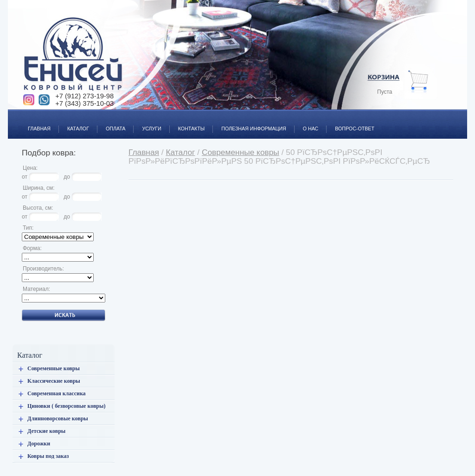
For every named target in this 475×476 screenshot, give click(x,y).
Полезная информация (250, 123)
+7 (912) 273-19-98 (84, 96)
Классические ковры (54, 381)
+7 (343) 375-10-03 (84, 103)
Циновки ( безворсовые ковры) (66, 406)
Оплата (111, 123)
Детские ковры (46, 431)
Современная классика (57, 393)
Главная (35, 123)
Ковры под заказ (48, 456)
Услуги (147, 123)
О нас (307, 123)
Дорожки (39, 444)
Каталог (74, 123)
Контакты (187, 123)
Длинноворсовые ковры (58, 418)
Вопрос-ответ (350, 123)
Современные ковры (54, 368)
